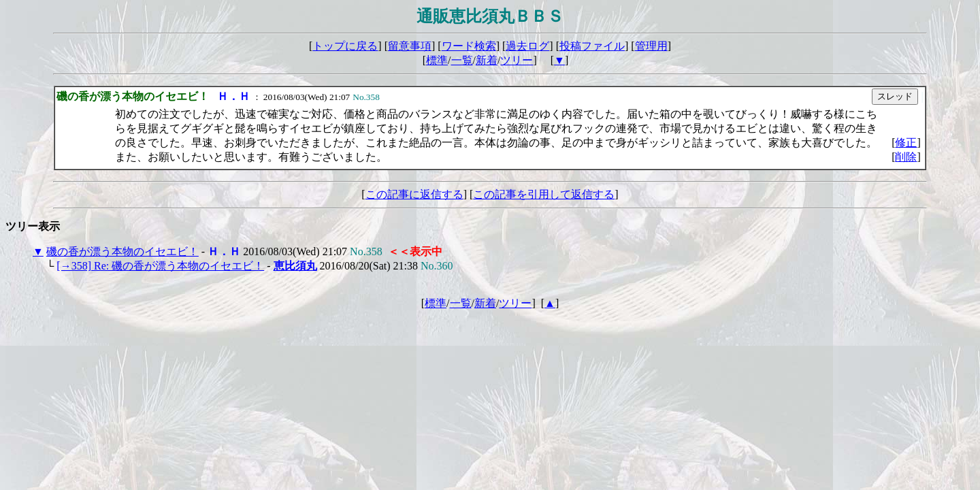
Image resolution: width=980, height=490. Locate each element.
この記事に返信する (414, 194)
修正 (906, 143)
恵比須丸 (295, 266)
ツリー (517, 60)
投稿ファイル (592, 46)
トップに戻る (345, 46)
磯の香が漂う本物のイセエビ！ (122, 251)
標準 (437, 60)
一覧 (462, 60)
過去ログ (527, 46)
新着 (487, 60)
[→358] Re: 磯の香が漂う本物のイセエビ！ (160, 266)
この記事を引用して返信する (544, 194)
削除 (906, 157)
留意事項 (410, 46)
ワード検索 (469, 46)
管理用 (651, 46)
